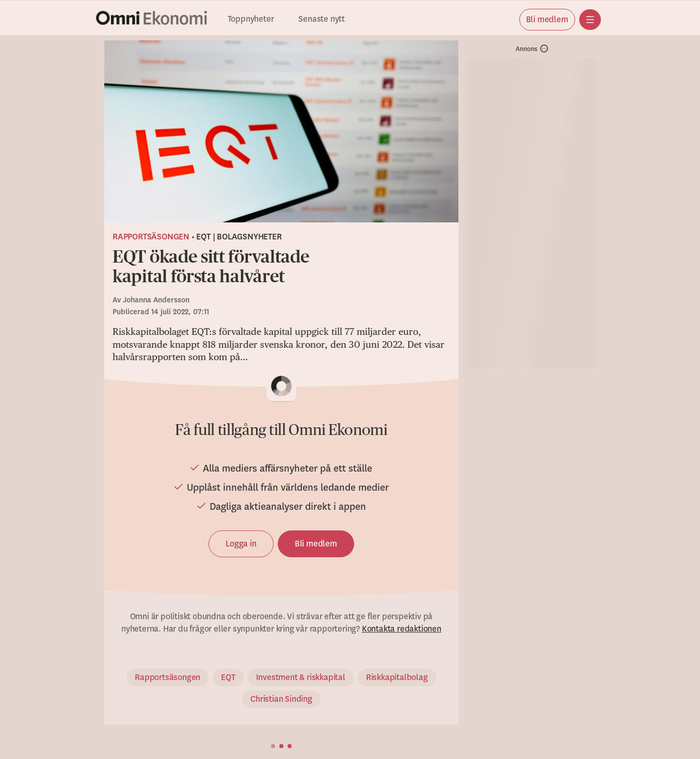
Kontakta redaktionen (402, 629)
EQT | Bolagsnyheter (239, 237)
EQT (228, 677)
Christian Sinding (281, 699)
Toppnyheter (251, 19)
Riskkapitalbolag (397, 677)
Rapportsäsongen (151, 237)
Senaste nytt (322, 19)
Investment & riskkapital (301, 677)
